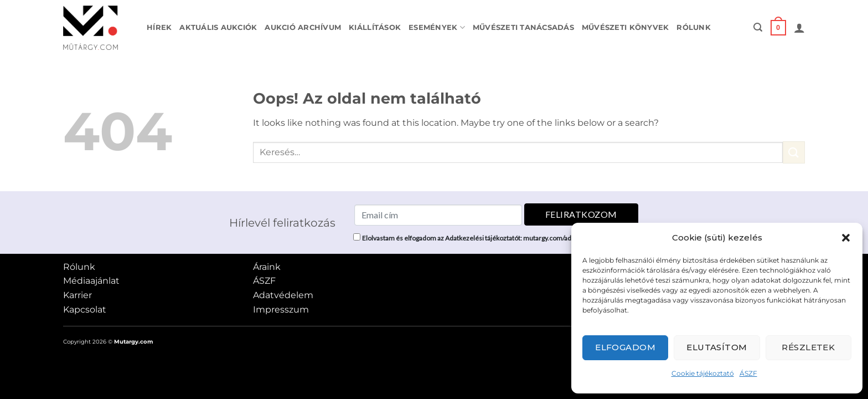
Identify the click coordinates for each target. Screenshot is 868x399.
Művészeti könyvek (625, 27)
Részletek (808, 347)
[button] (846, 238)
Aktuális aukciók (218, 27)
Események (437, 27)
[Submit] (794, 152)
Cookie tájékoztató (703, 373)
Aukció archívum (303, 27)
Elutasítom (717, 347)
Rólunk (694, 27)
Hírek (159, 27)
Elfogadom (625, 347)
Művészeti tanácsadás (523, 27)
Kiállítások (375, 27)
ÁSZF (748, 373)
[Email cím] (438, 215)
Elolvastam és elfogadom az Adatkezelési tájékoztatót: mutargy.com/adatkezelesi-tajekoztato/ (501, 238)
